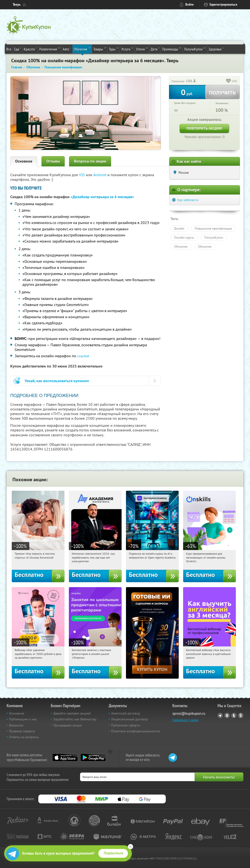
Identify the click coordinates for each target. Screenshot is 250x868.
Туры (114, 49)
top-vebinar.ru (188, 200)
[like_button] (229, 81)
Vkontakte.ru (227, 715)
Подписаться (113, 853)
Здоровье (216, 49)
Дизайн (179, 228)
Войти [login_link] (189, 5)
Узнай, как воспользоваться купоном (57, 381)
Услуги (127, 49)
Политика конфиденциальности (136, 731)
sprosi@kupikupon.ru (189, 713)
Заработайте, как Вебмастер (75, 719)
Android (100, 175)
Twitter (234, 715)
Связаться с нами (185, 720)
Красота (30, 49)
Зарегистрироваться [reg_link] (223, 5)
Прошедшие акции (68, 725)
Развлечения (50, 49)
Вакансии (16, 725)
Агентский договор (126, 713)
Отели (142, 49)
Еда (18, 49)
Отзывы (53, 161)
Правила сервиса (22, 731)
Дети (155, 49)
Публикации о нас (23, 719)
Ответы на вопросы (24, 737)
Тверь (17, 5)
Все (9, 49)
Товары (100, 49)
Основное (24, 161)
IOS (82, 175)
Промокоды (172, 49)
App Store (65, 757)
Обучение (82, 49)
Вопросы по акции (90, 161)
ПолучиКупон (195, 49)
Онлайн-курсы (184, 237)
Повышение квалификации (213, 228)
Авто (67, 49)
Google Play (93, 757)
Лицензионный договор (130, 719)
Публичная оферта (125, 725)
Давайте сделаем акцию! (72, 713)
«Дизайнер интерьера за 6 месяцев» (102, 197)
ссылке (83, 356)
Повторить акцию (204, 128)
